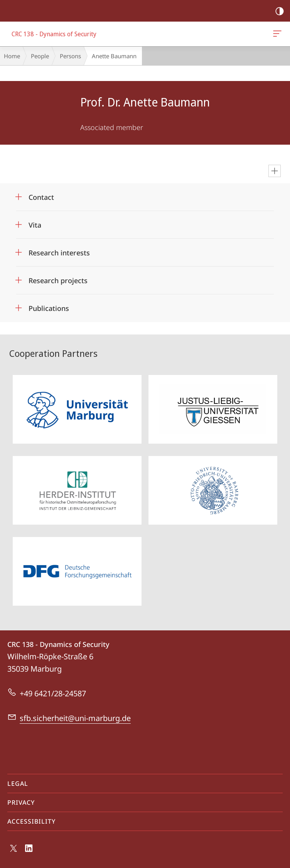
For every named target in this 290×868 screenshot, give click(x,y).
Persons (70, 56)
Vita (35, 225)
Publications (49, 308)
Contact (41, 197)
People (40, 56)
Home (12, 56)
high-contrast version (277, 11)
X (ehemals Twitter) (12, 850)
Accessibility (31, 821)
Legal (18, 784)
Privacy (21, 802)
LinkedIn (29, 850)
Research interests (59, 253)
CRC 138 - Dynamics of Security (277, 35)
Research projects (58, 280)
